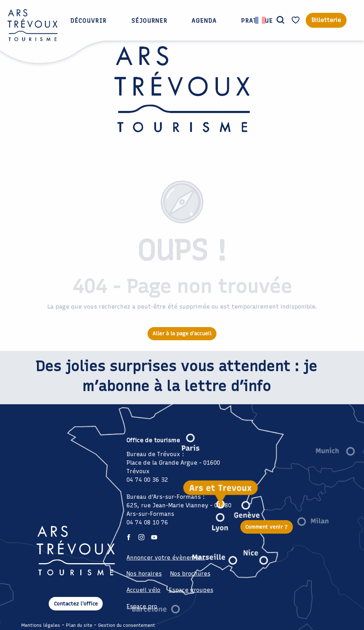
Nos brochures (190, 574)
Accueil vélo (143, 590)
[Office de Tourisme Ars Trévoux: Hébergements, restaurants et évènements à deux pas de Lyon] (182, 103)
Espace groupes (191, 590)
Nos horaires (144, 574)
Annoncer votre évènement (166, 558)
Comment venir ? (266, 527)
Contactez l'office (76, 604)
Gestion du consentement (127, 625)
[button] (280, 20)
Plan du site (79, 625)
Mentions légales (41, 625)
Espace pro (142, 606)
